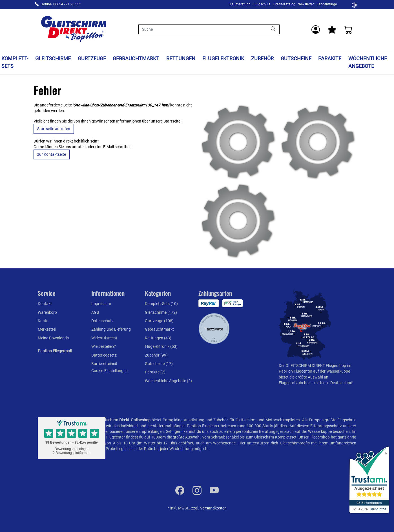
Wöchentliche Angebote (368, 62)
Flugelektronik (223, 58)
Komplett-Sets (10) (161, 304)
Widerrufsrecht (104, 338)
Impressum (101, 304)
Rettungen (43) (158, 338)
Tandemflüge (327, 4)
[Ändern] (354, 5)
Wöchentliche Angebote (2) (168, 381)
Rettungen (181, 58)
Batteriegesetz (104, 355)
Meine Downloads (53, 338)
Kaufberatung (240, 4)
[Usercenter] (316, 30)
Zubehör (262, 58)
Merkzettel (47, 329)
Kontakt (45, 304)
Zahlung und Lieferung (111, 329)
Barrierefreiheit (104, 364)
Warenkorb (47, 312)
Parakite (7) (155, 372)
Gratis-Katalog (284, 4)
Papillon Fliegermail (55, 351)
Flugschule (262, 4)
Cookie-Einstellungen (109, 371)
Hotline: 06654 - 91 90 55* (61, 4)
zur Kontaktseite (52, 154)
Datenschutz (102, 321)
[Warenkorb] (348, 30)
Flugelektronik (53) (161, 346)
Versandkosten (213, 508)
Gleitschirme (53, 58)
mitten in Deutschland (333, 383)
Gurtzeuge (92, 58)
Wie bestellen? (104, 346)
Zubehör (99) (156, 355)
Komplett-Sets (15, 62)
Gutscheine (296, 58)
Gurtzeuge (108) (159, 321)
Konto (43, 321)
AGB (95, 312)
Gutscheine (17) (159, 364)
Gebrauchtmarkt (136, 58)
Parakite (330, 58)
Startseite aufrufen (54, 129)
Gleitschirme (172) (161, 312)
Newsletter (306, 4)
